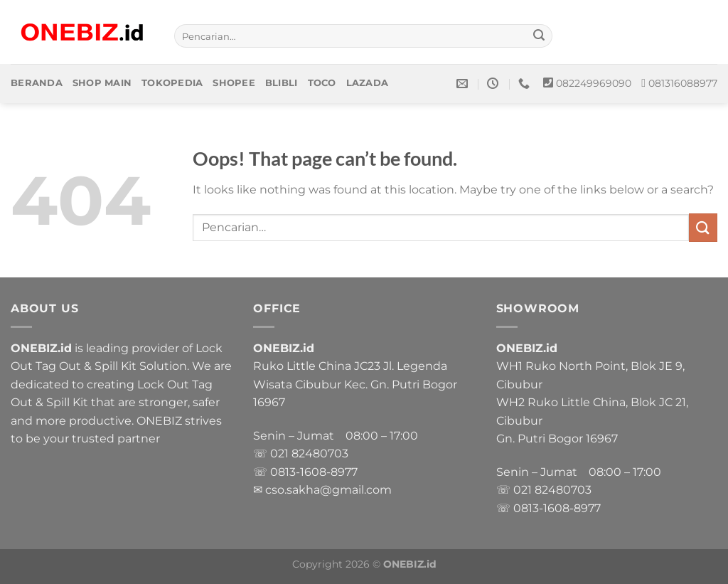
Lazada (368, 83)
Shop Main (102, 83)
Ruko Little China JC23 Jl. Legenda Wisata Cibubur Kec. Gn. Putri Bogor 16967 (355, 384)
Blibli (282, 83)
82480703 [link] (320, 453)
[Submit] (540, 36)
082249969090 (594, 83)
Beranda (37, 83)
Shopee (234, 83)
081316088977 (683, 83)
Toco (322, 83)
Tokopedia (172, 83)
